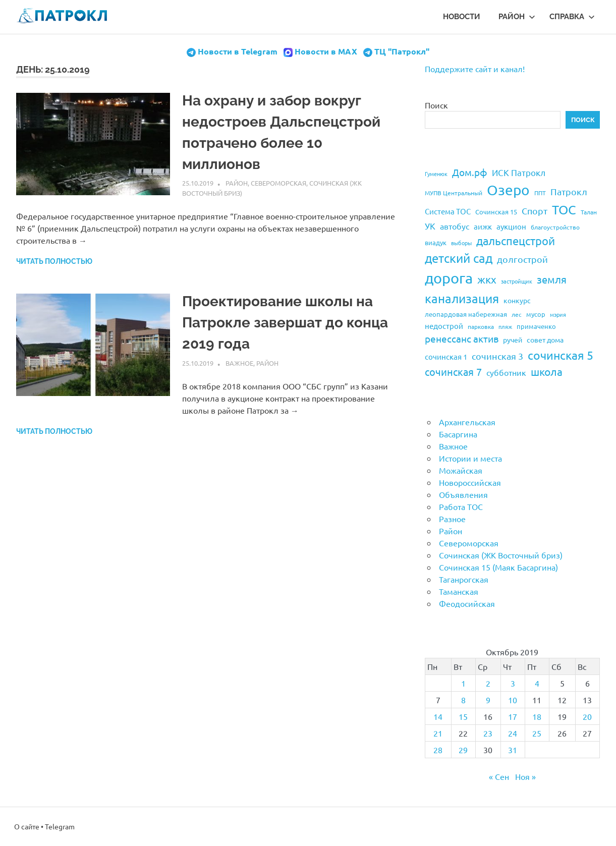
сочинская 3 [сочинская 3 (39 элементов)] (497, 356)
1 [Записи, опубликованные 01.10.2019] (463, 683)
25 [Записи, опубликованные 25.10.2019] (537, 733)
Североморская (278, 183)
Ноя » (525, 776)
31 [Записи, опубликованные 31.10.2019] (513, 750)
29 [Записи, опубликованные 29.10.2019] (463, 750)
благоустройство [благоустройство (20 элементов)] (555, 227)
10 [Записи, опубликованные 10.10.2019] (513, 700)
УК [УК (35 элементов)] (430, 226)
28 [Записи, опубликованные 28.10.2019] (438, 750)
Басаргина (458, 434)
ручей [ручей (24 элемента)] (513, 340)
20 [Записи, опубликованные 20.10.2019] (587, 716)
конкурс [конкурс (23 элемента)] (517, 300)
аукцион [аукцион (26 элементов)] (511, 226)
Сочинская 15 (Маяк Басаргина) (498, 567)
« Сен (499, 776)
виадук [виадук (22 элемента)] (436, 242)
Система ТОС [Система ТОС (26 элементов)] (448, 211)
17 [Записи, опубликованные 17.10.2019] (513, 716)
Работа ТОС (461, 506)
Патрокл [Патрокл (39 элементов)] (569, 191)
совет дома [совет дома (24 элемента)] (545, 340)
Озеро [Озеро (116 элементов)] (508, 190)
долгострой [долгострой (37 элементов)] (522, 259)
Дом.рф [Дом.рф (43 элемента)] (470, 172)
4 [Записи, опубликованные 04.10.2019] (537, 683)
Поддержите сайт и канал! (475, 69)
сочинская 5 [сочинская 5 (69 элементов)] (561, 355)
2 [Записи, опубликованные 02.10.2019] (488, 683)
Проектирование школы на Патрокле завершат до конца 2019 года (285, 323)
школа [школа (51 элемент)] (547, 371)
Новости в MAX (326, 51)
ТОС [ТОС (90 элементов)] (564, 210)
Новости (462, 17)
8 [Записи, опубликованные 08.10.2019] (463, 700)
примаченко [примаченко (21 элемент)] (536, 326)
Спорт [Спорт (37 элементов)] (535, 211)
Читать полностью (54, 261)
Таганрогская (464, 579)
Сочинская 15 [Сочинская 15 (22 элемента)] (496, 212)
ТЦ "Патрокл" (402, 51)
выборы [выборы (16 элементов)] (461, 243)
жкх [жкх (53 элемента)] (487, 279)
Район (517, 17)
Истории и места (470, 458)
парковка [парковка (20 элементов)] (481, 326)
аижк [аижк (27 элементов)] (483, 226)
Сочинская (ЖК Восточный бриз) (501, 555)
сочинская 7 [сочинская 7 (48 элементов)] (453, 372)
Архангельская (467, 422)
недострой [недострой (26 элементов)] (444, 326)
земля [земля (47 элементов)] (552, 279)
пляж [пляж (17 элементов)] (505, 326)
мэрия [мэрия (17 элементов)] (558, 314)
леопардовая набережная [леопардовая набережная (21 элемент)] (466, 314)
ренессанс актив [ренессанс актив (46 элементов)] (462, 339)
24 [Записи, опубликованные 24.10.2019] (513, 733)
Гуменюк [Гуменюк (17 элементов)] (436, 174)
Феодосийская (467, 603)
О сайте (27, 826)
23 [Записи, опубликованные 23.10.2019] (488, 733)
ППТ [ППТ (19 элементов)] (540, 193)
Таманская (459, 591)
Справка (572, 17)
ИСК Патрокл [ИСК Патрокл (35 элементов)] (519, 172)
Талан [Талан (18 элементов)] (589, 212)
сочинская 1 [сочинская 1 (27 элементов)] (446, 356)
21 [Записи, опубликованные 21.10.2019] (438, 733)
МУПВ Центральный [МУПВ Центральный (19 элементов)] (454, 193)
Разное (452, 519)
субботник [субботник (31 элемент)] (506, 372)
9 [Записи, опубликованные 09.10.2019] (488, 700)
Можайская (461, 470)
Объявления (463, 494)
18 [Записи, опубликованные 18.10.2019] (537, 716)
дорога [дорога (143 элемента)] (449, 278)
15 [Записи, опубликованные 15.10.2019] (463, 716)
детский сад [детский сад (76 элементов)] (459, 258)
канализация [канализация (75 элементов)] (462, 298)
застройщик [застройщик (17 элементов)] (517, 281)
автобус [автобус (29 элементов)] (455, 226)
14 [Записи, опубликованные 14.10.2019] (438, 716)
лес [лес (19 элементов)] (517, 314)
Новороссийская (470, 482)
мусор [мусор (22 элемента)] (536, 314)
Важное (239, 363)
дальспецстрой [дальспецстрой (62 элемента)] (516, 241)
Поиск (436, 105)
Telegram (60, 826)
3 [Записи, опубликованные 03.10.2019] (513, 683)
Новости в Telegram (238, 51)
